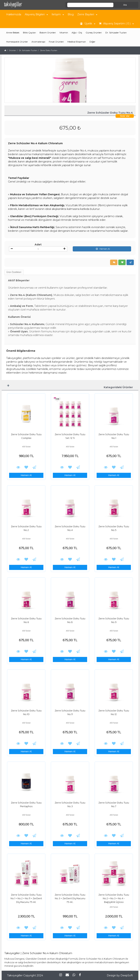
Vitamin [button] (64, 33)
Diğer (92, 42)
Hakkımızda (14, 14)
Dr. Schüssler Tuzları (28, 50)
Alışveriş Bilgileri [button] (36, 14)
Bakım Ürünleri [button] (48, 33)
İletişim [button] (58, 14)
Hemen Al (102, 249)
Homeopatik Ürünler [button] (17, 42)
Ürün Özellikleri (14, 272)
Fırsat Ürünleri (56, 42)
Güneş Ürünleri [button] (94, 33)
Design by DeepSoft (120, 975)
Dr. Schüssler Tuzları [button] (116, 33)
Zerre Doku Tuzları (49, 50)
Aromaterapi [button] (38, 42)
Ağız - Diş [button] (77, 33)
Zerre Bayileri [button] (87, 14)
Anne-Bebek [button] (13, 33)
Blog (71, 14)
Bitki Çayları (29, 33)
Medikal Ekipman (77, 42)
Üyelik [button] (88, 24)
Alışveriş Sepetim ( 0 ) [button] (116, 24)
